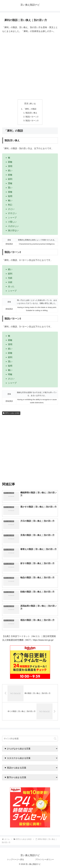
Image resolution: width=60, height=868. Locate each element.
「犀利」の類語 (30, 109)
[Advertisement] (30, 66)
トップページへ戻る (16, 859)
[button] (55, 739)
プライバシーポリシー (44, 859)
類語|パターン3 (32, 121)
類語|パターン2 (32, 117)
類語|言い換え (31, 113)
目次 (26, 103)
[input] (30, 739)
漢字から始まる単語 (11, 413)
